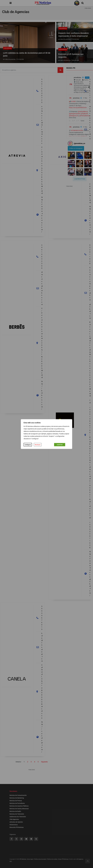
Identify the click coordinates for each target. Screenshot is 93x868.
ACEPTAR (60, 445)
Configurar (28, 445)
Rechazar (38, 445)
